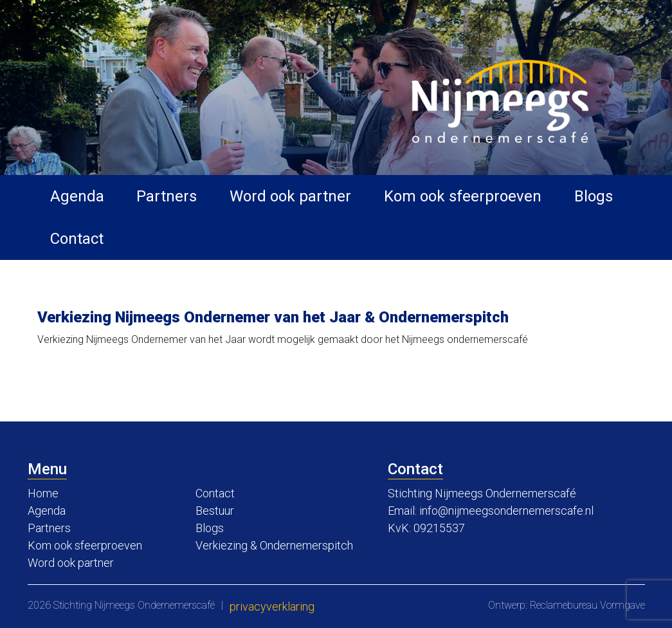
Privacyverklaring (272, 606)
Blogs (594, 196)
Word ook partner (290, 196)
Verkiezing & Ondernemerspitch (274, 545)
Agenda (77, 196)
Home (43, 493)
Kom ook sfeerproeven (463, 196)
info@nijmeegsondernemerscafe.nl (506, 511)
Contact (77, 239)
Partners (167, 196)
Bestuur (215, 511)
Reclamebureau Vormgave (587, 605)
